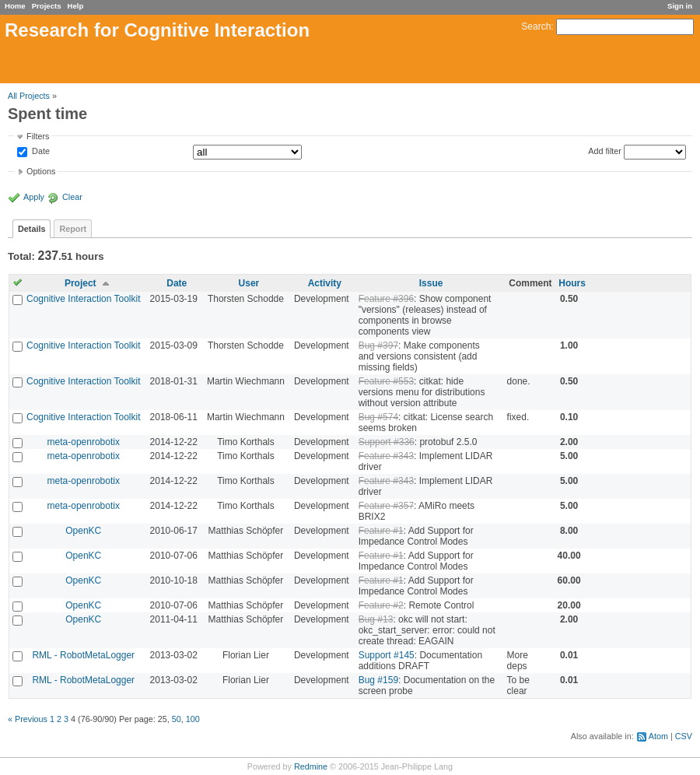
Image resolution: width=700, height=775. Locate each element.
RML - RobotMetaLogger (83, 655)
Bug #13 (376, 619)
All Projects (29, 96)
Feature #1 (381, 531)
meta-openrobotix (84, 442)
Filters (38, 136)
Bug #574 (378, 417)
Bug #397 (378, 345)
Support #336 (387, 442)
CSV (684, 736)
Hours (572, 283)
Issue (431, 283)
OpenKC (83, 531)
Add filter (605, 151)
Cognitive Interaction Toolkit (84, 299)
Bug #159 (378, 680)
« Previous (28, 719)
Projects (47, 6)
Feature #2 (381, 605)
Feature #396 (386, 299)
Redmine (311, 766)
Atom (658, 736)
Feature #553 (386, 381)
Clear (72, 197)
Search (536, 26)
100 (193, 719)
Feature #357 (386, 506)
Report (73, 229)
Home (15, 6)
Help (76, 6)
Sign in (680, 6)
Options (41, 171)
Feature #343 (386, 456)
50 (177, 719)
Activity (325, 283)
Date (40, 152)
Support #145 (387, 655)
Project (80, 283)
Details (31, 229)
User (249, 283)
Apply (34, 197)
